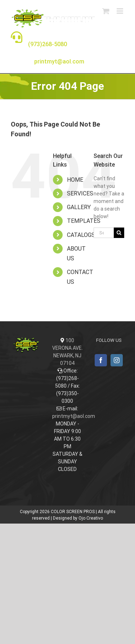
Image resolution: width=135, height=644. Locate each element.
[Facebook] (101, 360)
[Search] (119, 233)
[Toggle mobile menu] (120, 11)
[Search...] (104, 233)
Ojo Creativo (91, 518)
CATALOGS (81, 235)
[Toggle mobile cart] (106, 11)
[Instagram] (117, 360)
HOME (75, 180)
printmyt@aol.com (74, 416)
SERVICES (80, 193)
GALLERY (79, 207)
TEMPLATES (84, 221)
